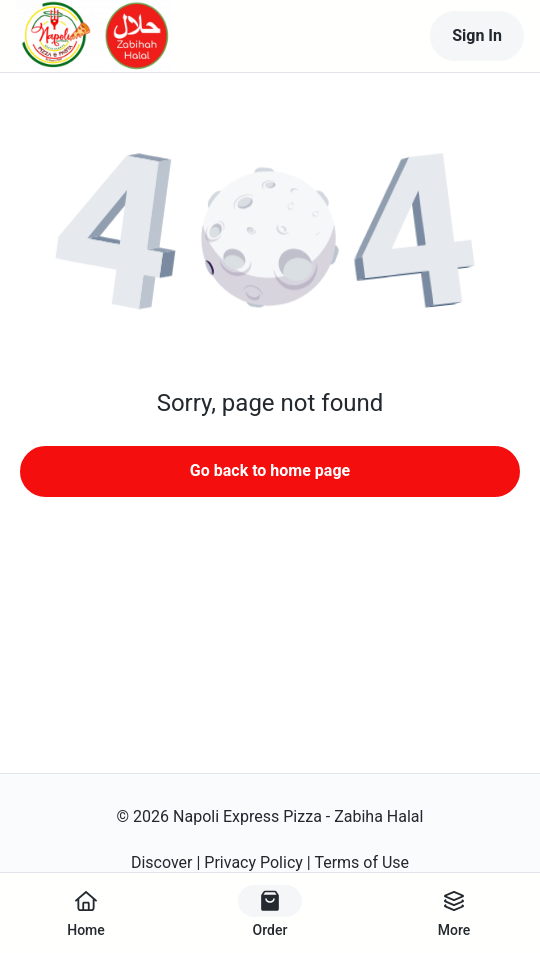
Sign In (477, 35)
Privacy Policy (253, 862)
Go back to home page (270, 470)
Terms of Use (361, 862)
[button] (270, 240)
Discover (162, 862)
